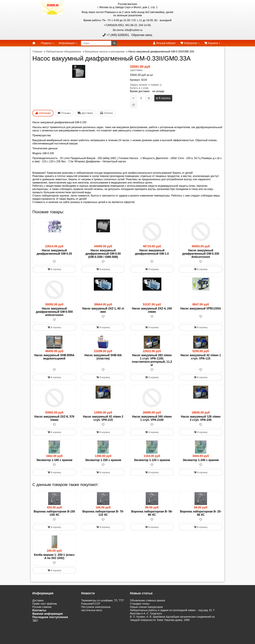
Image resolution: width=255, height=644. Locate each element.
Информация (68, 43)
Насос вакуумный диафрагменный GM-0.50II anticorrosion (54, 312)
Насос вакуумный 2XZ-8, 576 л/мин (54, 418)
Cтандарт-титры (140, 604)
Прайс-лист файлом (45, 604)
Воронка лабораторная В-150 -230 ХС (54, 513)
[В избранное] (134, 105)
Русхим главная (42, 607)
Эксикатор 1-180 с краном (54, 460)
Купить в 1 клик (139, 88)
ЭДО (35, 620)
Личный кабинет (164, 43)
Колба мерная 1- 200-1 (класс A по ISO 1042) (54, 556)
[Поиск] (96, 43)
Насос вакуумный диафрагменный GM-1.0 (152, 252)
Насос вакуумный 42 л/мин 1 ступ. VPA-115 (201, 357)
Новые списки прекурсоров (146, 607)
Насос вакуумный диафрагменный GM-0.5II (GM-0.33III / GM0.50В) (103, 254)
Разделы (47, 43)
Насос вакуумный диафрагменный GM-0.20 (54, 252)
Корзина (212, 43)
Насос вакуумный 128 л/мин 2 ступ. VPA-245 (201, 418)
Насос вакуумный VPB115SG (201, 308)
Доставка (38, 600)
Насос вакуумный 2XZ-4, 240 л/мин (152, 310)
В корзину (163, 98)
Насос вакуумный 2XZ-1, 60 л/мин (103, 310)
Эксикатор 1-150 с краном (103, 460)
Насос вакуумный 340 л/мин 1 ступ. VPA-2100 (152, 418)
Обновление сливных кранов (147, 600)
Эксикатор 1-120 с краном (152, 460)
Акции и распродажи (45, 627)
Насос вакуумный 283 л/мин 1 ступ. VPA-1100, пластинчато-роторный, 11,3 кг (152, 360)
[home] (34, 43)
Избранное (190, 43)
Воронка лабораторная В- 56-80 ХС (152, 513)
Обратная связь (141, 35)
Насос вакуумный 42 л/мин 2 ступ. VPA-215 (103, 418)
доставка (137, 70)
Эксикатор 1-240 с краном (201, 460)
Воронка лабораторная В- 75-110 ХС (103, 513)
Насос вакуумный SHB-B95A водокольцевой (54, 357)
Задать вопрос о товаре (144, 85)
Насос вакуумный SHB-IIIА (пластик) (103, 357)
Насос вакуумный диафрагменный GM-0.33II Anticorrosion (201, 254)
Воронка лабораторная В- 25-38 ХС (201, 513)
